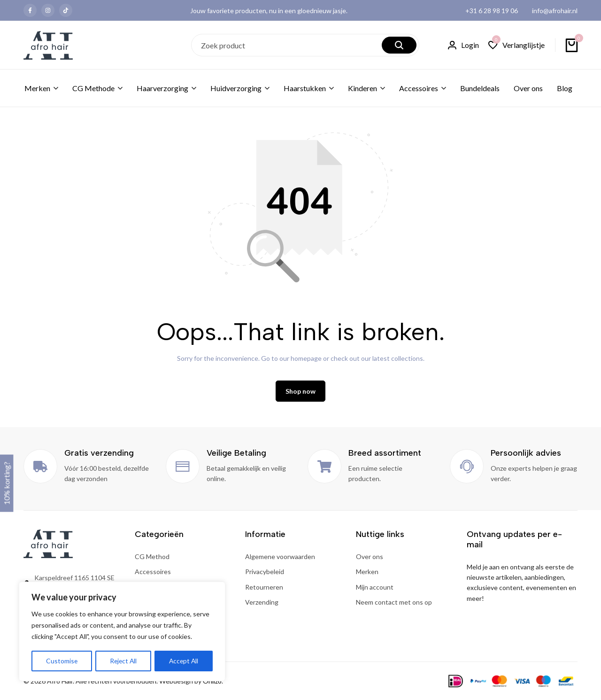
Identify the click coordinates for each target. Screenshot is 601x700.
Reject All (123, 661)
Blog (565, 88)
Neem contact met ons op (394, 603)
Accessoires (419, 88)
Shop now (300, 392)
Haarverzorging (162, 88)
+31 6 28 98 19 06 (492, 11)
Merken (37, 88)
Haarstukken (305, 88)
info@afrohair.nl (555, 11)
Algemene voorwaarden (280, 557)
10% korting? (6, 483)
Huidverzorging (236, 88)
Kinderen (362, 88)
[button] (516, 45)
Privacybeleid (265, 572)
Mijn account (375, 588)
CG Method (152, 557)
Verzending (262, 603)
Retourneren (264, 588)
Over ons (528, 88)
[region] (122, 632)
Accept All (184, 661)
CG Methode (93, 88)
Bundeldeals (480, 88)
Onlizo (212, 681)
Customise (62, 661)
